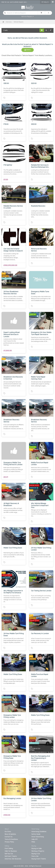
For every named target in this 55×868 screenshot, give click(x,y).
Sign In (28, 50)
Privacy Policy (9, 842)
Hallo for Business (11, 851)
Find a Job (35, 856)
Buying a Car (36, 854)
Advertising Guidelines (39, 832)
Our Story (8, 832)
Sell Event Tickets (11, 856)
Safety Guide (36, 834)
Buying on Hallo (37, 848)
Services (9, 22)
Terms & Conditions (11, 839)
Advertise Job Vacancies (13, 859)
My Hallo (45, 2)
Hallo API (34, 839)
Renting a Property (38, 851)
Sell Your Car (9, 854)
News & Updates (10, 834)
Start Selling (9, 848)
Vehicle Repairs (28, 16)
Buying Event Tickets (39, 859)
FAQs (33, 842)
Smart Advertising (38, 837)
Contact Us (9, 837)
